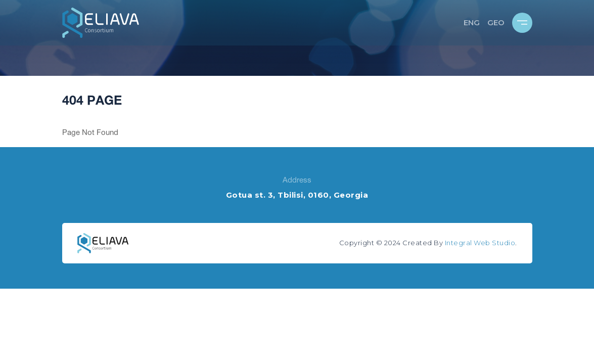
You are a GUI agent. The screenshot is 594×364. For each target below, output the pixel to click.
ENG (472, 22)
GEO (496, 22)
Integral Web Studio (480, 243)
